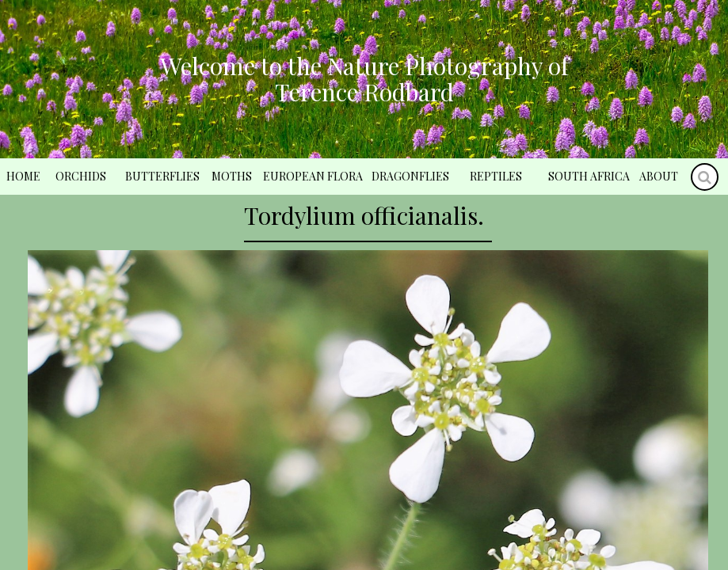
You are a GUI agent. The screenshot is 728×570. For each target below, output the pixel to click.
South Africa (589, 176)
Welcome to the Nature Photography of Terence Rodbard (364, 79)
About (659, 176)
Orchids (81, 176)
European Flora (313, 176)
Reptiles (496, 176)
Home (23, 176)
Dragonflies (410, 176)
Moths (232, 176)
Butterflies (162, 176)
